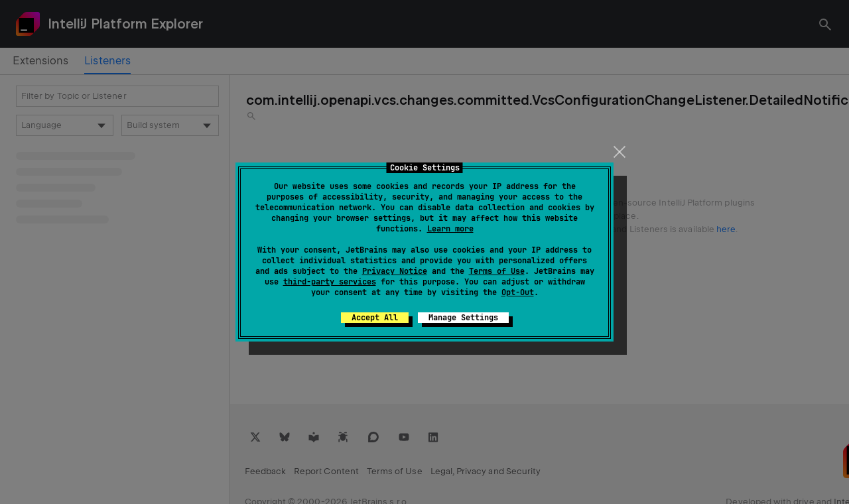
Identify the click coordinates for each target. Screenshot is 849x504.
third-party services (330, 282)
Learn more (450, 229)
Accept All (375, 318)
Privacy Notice (395, 271)
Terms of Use (497, 271)
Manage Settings (463, 318)
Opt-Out (518, 292)
